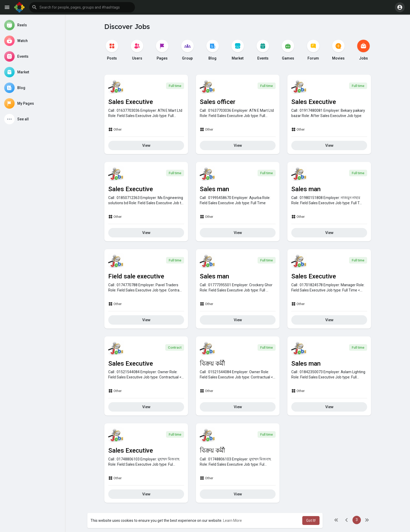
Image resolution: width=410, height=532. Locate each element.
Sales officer (218, 102)
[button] (82, 7)
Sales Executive (131, 102)
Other (115, 129)
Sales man (214, 189)
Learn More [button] (232, 521)
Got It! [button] (311, 521)
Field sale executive (136, 276)
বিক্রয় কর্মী (212, 364)
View (146, 145)
